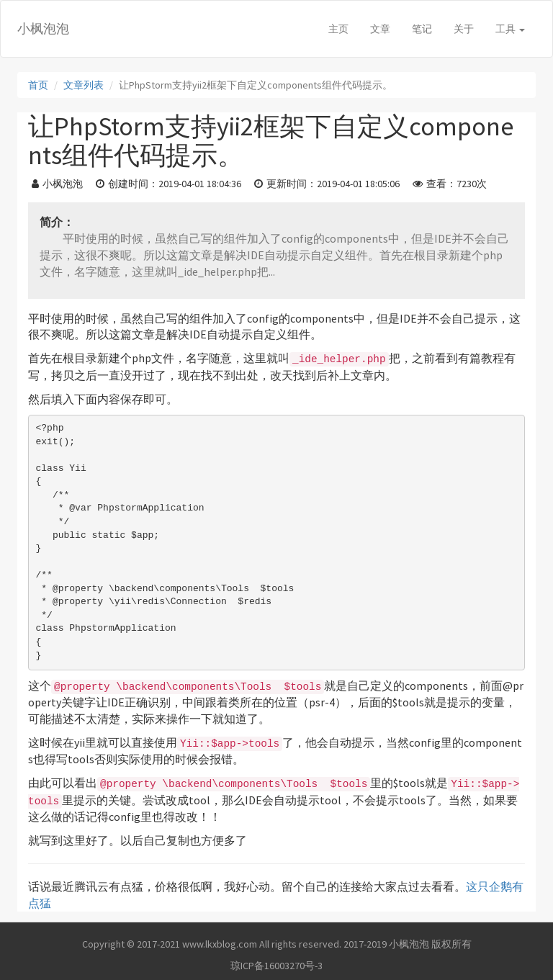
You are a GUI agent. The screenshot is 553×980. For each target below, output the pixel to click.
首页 (38, 85)
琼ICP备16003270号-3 (276, 966)
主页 (338, 29)
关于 (464, 29)
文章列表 (84, 85)
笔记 (422, 29)
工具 (510, 29)
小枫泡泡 (43, 28)
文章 (380, 29)
